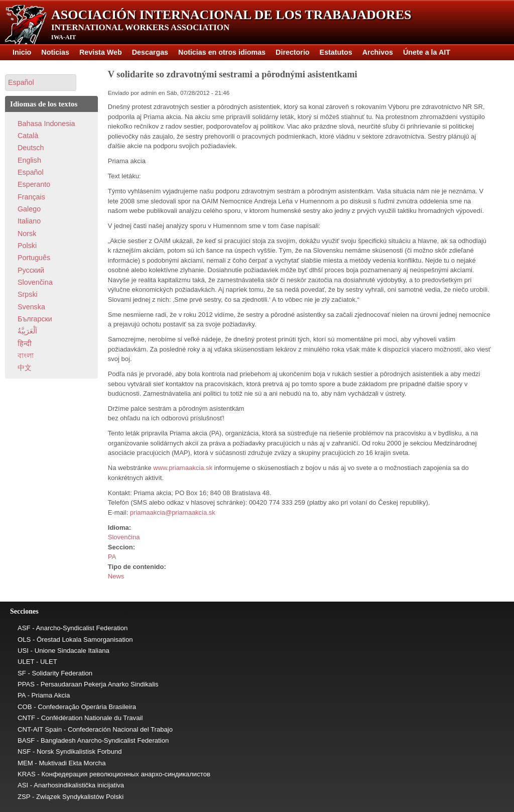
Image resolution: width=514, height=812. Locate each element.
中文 (25, 368)
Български (35, 319)
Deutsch (31, 148)
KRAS (27, 774)
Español (31, 172)
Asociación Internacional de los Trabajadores (231, 15)
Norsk (27, 234)
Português (34, 258)
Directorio (293, 52)
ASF (24, 628)
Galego (29, 209)
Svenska (31, 307)
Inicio (22, 52)
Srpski (28, 294)
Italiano (29, 221)
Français (31, 197)
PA (112, 557)
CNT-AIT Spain (40, 729)
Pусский (31, 270)
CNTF (26, 718)
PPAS (26, 684)
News (116, 576)
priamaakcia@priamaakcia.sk (173, 512)
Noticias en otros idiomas (222, 52)
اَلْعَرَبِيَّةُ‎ (27, 331)
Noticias (55, 52)
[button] (41, 83)
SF (22, 673)
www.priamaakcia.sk (183, 468)
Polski (27, 246)
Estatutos (336, 52)
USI (23, 651)
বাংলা (26, 356)
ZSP (24, 797)
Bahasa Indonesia (46, 124)
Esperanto (34, 184)
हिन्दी (25, 343)
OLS (24, 640)
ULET (26, 662)
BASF (26, 740)
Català (28, 136)
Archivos (378, 52)
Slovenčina (124, 537)
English (29, 160)
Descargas (150, 52)
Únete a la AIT (427, 52)
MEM (25, 763)
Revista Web (101, 52)
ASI (23, 785)
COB (25, 707)
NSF (24, 751)
